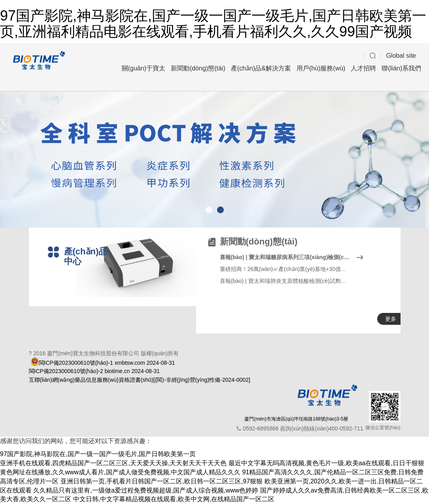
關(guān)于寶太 (144, 68)
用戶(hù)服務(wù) (321, 68)
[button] (209, 210)
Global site (401, 56)
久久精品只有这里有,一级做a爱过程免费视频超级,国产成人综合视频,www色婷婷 (146, 490)
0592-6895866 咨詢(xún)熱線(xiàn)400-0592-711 (303, 428)
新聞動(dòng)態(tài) (198, 68)
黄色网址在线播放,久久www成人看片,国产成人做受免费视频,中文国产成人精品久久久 (120, 472)
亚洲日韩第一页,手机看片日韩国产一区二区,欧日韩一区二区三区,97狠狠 (162, 481)
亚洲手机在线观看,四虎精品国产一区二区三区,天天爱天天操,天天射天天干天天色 (113, 463)
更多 (391, 319)
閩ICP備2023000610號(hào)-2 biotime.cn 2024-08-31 (94, 371)
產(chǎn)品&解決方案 (261, 68)
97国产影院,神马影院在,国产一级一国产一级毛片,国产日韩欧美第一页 (98, 454)
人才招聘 (363, 68)
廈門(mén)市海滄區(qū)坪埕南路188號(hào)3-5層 (296, 419)
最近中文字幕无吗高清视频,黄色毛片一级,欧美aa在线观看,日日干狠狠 (326, 463)
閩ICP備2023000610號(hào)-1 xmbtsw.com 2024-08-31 (107, 363)
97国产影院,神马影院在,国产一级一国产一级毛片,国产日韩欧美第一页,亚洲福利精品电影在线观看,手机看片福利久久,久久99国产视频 (213, 24)
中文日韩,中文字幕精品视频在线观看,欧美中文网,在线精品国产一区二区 (174, 499)
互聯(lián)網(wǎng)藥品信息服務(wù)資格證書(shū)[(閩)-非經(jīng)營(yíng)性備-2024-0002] (140, 380)
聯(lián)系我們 (401, 68)
